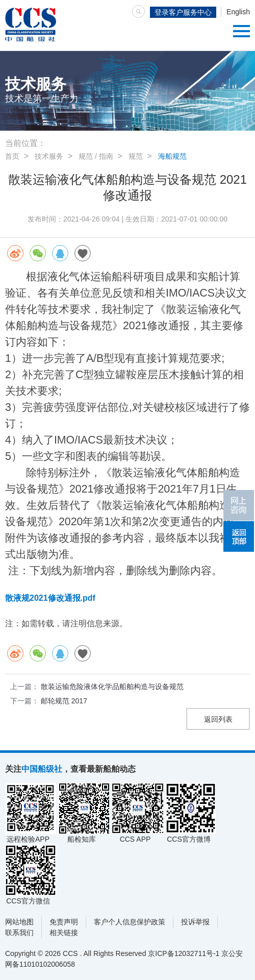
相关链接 (64, 933)
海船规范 (172, 156)
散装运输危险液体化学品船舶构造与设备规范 (112, 687)
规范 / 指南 (96, 156)
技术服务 (49, 156)
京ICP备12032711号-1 (184, 953)
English (238, 12)
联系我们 (19, 933)
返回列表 (218, 719)
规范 (136, 156)
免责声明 (64, 922)
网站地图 (19, 922)
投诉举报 (195, 922)
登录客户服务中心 (183, 12)
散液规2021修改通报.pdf (50, 598)
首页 (12, 156)
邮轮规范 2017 (64, 701)
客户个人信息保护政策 (130, 922)
